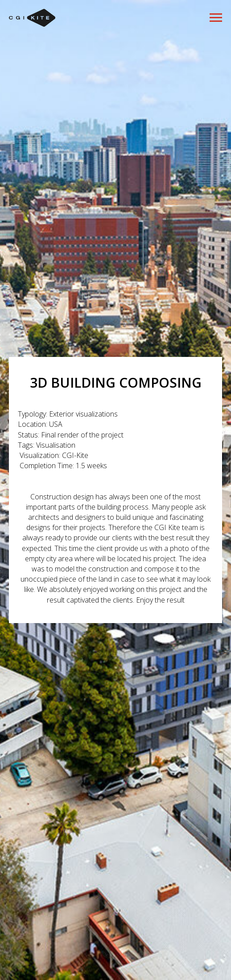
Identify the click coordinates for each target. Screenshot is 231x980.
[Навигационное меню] (216, 18)
